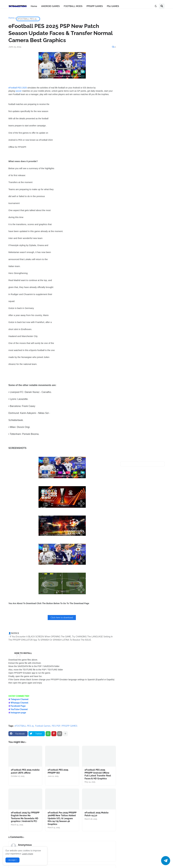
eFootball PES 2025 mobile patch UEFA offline (25, 771)
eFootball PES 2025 (18, 88)
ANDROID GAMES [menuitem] (50, 6)
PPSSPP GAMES (69, 726)
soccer (19, 91)
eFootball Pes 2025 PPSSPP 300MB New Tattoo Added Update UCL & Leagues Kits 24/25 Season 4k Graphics (62, 818)
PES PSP (56, 726)
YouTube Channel (19, 709)
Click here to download (62, 618)
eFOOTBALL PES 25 (27, 19)
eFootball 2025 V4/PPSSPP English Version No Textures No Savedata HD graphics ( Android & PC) (25, 817)
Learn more (28, 854)
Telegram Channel (19, 699)
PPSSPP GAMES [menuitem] (95, 6)
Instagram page (18, 713)
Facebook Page (18, 706)
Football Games (43, 726)
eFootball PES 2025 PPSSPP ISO (58, 771)
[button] (156, 6)
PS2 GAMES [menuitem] (113, 6)
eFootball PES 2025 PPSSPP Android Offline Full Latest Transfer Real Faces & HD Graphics (98, 774)
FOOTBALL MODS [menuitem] (73, 6)
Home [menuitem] (34, 6)
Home (11, 18)
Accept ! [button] (12, 860)
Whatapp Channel (19, 703)
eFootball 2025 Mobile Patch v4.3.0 (97, 814)
